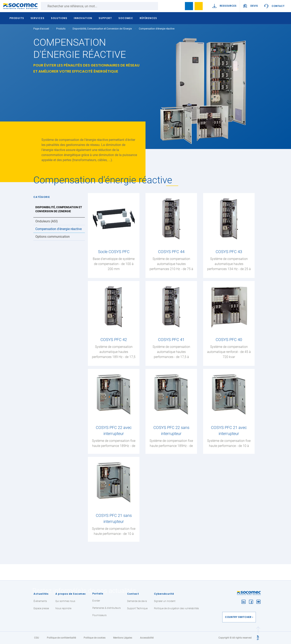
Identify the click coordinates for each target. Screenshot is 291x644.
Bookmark (189, 6)
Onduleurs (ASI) (47, 221)
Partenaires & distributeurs (106, 608)
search (179, 6)
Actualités (41, 594)
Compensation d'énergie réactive (59, 229)
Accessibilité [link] (147, 638)
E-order (96, 601)
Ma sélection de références (199, 6)
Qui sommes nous (65, 601)
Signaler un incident (165, 601)
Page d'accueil (41, 29)
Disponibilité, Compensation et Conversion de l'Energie (102, 29)
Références (149, 18)
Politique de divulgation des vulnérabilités (176, 608)
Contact (278, 6)
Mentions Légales (123, 638)
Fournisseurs (99, 615)
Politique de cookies (95, 638)
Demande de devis (137, 601)
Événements (40, 601)
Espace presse (41, 608)
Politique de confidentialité (61, 638)
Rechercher (162, 6)
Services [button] (38, 18)
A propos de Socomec (71, 594)
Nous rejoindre (63, 608)
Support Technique (137, 608)
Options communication (53, 237)
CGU (37, 638)
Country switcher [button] (238, 617)
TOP (258, 638)
